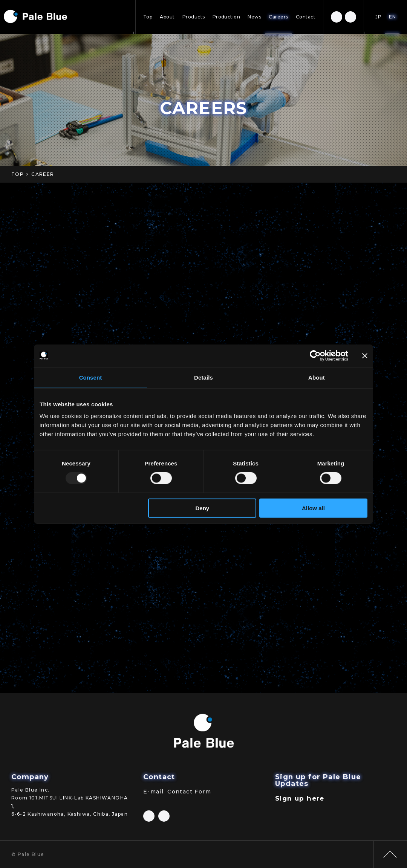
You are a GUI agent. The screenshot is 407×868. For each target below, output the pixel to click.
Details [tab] (203, 377)
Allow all (313, 508)
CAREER (43, 174)
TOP (18, 174)
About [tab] (317, 377)
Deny (203, 508)
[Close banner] (365, 355)
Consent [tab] (91, 377)
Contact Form (189, 792)
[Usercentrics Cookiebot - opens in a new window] (315, 355)
